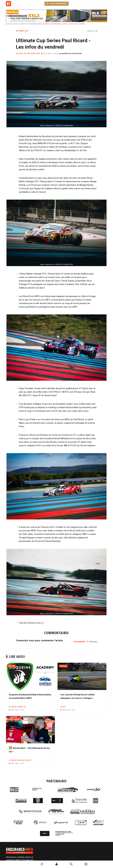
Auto (15, 24)
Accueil (9, 24)
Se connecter (80, 641)
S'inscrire (93, 641)
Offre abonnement (57, 4)
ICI (43, 623)
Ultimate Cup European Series (30, 24)
